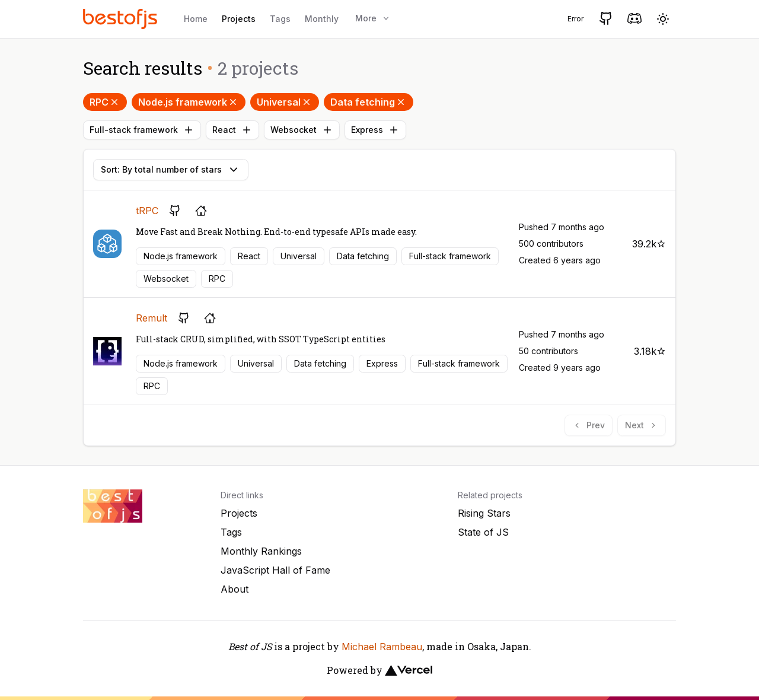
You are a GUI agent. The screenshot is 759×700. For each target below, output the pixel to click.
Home (196, 19)
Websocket (302, 130)
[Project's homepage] (201, 211)
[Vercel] (409, 670)
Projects (239, 19)
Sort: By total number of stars (171, 170)
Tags (280, 19)
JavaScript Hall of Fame (275, 570)
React (232, 130)
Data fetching (369, 102)
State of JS (483, 532)
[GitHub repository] (175, 211)
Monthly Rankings (261, 551)
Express (375, 130)
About (235, 589)
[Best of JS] (122, 19)
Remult (152, 318)
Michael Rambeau (382, 647)
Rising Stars (484, 513)
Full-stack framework (142, 130)
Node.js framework (189, 102)
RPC (105, 102)
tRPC (147, 211)
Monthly (322, 19)
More (373, 18)
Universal (285, 102)
